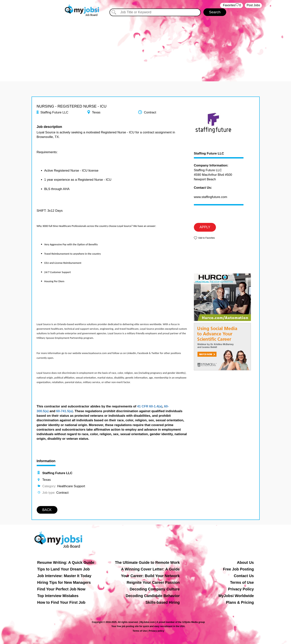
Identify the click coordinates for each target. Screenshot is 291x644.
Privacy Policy (241, 589)
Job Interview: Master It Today (64, 576)
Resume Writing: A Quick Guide (66, 562)
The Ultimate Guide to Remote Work (147, 562)
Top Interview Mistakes (58, 596)
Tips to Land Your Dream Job (64, 569)
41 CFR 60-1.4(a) (150, 406)
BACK (47, 510)
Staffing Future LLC (209, 154)
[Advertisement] (146, 45)
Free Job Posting (238, 569)
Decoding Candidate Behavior (153, 596)
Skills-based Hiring (163, 602)
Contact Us (244, 576)
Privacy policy (157, 631)
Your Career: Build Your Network (150, 576)
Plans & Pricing (240, 602)
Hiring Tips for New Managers (64, 582)
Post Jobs (253, 5)
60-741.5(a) (65, 411)
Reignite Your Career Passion (153, 582)
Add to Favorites (207, 238)
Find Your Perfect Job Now (61, 589)
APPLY (205, 227)
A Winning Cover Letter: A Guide (150, 569)
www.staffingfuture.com (211, 197)
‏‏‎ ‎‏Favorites (231, 5)
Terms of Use (242, 582)
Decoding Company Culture (155, 589)
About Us (245, 562)
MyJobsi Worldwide (236, 596)
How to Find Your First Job (61, 602)
